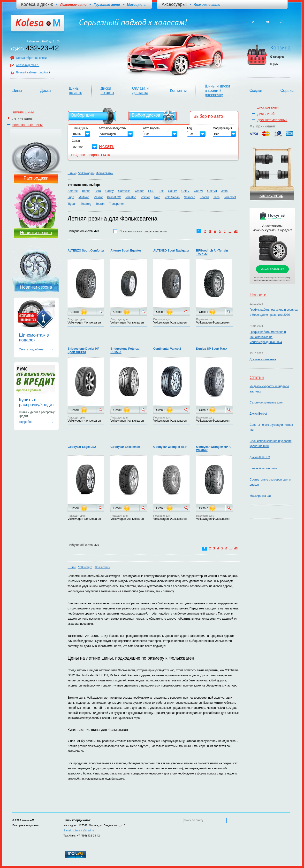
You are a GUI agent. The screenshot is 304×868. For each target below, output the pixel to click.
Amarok (72, 191)
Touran (100, 204)
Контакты (178, 91)
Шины (17, 91)
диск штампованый (272, 120)
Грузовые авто (107, 5)
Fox (161, 191)
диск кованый (268, 107)
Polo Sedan (172, 197)
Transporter (116, 204)
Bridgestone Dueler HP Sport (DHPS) (83, 350)
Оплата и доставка (140, 91)
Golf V (185, 191)
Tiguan (72, 204)
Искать (106, 146)
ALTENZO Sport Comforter (86, 251)
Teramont (230, 197)
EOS (151, 191)
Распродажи (36, 178)
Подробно (26, 422)
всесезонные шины (27, 125)
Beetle (86, 191)
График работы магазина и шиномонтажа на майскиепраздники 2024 (268, 337)
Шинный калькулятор (264, 468)
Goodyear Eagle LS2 (82, 447)
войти (44, 72)
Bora (98, 191)
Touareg (86, 204)
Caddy (110, 191)
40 (236, 231)
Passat (98, 197)
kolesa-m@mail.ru (28, 65)
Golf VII (212, 191)
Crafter (139, 191)
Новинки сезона (36, 233)
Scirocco (190, 197)
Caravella (124, 191)
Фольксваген (105, 173)
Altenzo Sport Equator (126, 251)
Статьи (257, 378)
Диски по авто (107, 91)
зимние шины (23, 112)
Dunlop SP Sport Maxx (212, 349)
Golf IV (172, 191)
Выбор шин (83, 115)
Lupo (71, 197)
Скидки (256, 91)
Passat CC (114, 197)
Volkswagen (86, 173)
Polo (157, 197)
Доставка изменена (263, 359)
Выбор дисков (146, 115)
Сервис (287, 91)
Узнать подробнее (31, 349)
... (230, 231)
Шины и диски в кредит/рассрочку (217, 91)
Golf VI (198, 191)
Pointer (145, 197)
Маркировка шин (261, 496)
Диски (46, 91)
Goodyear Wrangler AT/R (170, 447)
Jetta (224, 191)
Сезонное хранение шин (266, 402)
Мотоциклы (137, 5)
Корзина (281, 48)
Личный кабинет (27, 72)
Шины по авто (76, 91)
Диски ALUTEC (260, 457)
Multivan (84, 197)
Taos (217, 197)
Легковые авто (207, 5)
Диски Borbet (258, 414)
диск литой (266, 114)
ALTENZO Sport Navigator (171, 251)
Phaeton (131, 197)
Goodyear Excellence (125, 447)
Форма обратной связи (31, 58)
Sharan (204, 197)
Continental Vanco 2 (167, 349)
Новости (258, 295)
